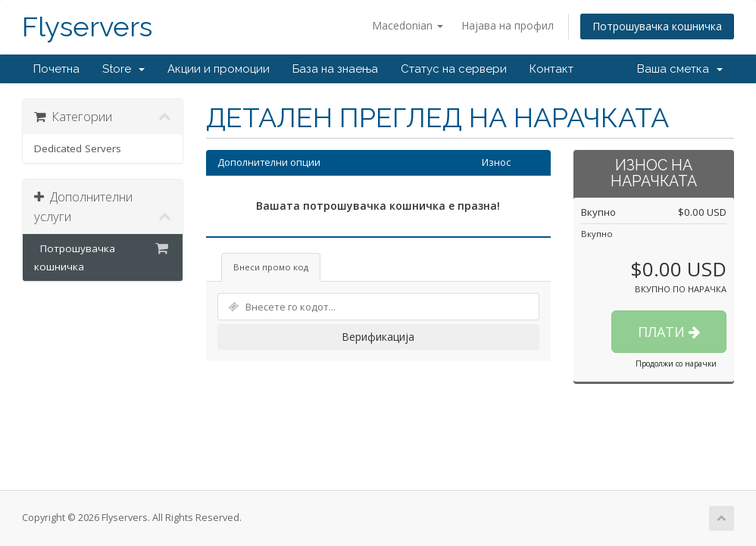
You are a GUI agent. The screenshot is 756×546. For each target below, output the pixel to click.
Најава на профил (508, 25)
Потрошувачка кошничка (657, 26)
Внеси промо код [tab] (271, 267)
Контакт (551, 69)
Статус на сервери (454, 69)
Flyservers (87, 27)
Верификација (378, 337)
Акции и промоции (219, 69)
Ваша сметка (680, 69)
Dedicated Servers (78, 148)
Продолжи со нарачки (676, 363)
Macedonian (408, 25)
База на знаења (335, 69)
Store (123, 69)
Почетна (56, 69)
